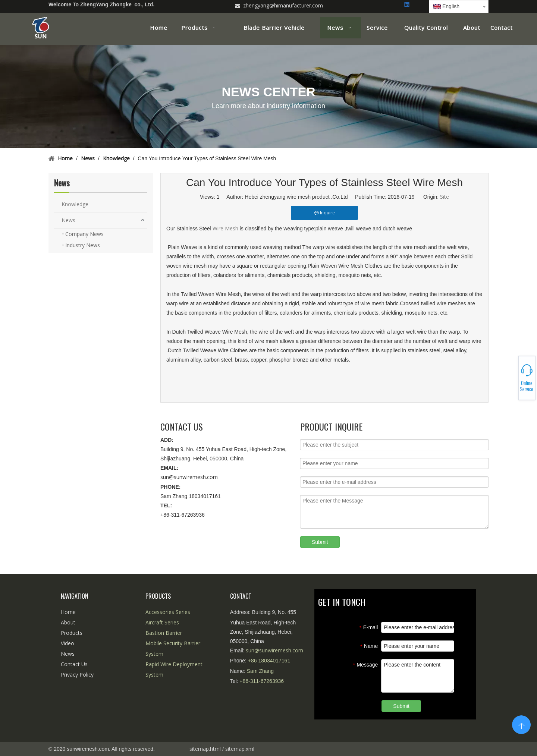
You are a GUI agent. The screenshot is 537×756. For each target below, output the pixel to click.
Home (68, 612)
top (521, 724)
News (68, 220)
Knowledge (75, 204)
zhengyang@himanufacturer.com (283, 5)
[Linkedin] (407, 5)
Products (72, 633)
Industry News (83, 245)
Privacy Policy (77, 675)
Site (445, 197)
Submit (320, 542)
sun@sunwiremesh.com (189, 477)
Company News (84, 234)
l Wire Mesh (225, 228)
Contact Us (74, 664)
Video (67, 643)
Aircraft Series (162, 622)
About (68, 622)
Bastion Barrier (164, 633)
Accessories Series (168, 612)
